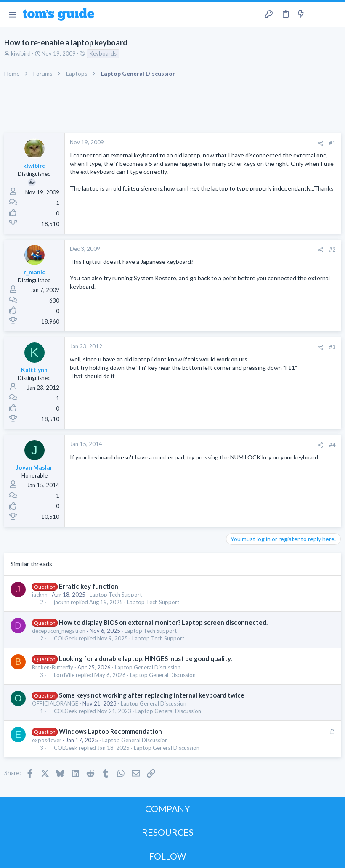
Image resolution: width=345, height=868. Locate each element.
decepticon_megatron (59, 631)
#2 (332, 250)
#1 (332, 143)
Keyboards (103, 53)
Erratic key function (89, 586)
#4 (332, 445)
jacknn (40, 595)
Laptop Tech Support (116, 595)
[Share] (320, 143)
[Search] (334, 15)
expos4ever (47, 740)
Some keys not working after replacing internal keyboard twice (152, 695)
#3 (332, 347)
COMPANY (168, 808)
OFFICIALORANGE (55, 703)
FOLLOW (167, 856)
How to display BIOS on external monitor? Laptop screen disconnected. (163, 622)
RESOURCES (168, 832)
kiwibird (21, 53)
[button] (12, 14)
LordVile (64, 675)
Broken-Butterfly (53, 667)
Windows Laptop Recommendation (110, 731)
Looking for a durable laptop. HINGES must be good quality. (145, 658)
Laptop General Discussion (148, 667)
